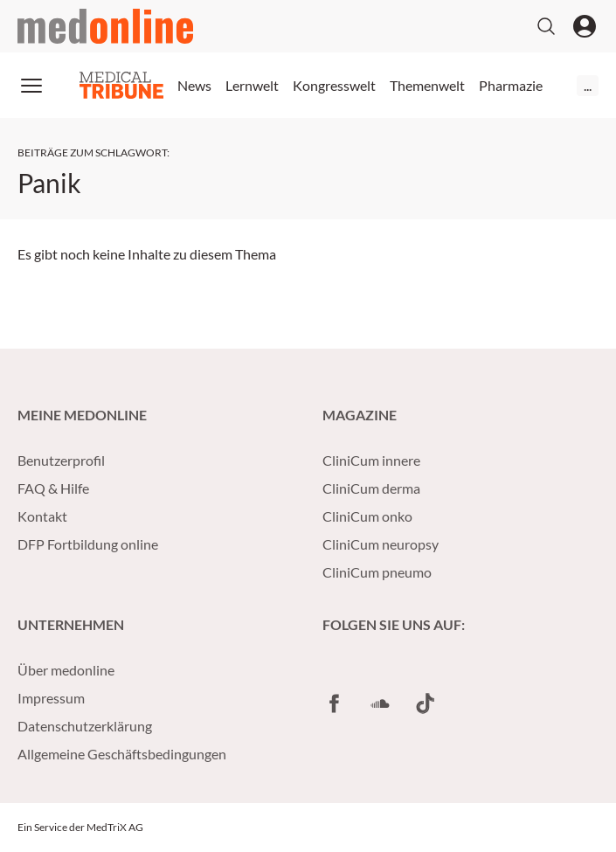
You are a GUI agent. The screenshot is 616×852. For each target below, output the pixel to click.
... (588, 85)
